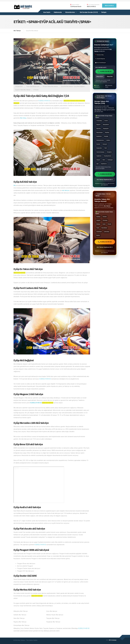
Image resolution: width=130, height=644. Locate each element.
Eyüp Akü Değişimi (79, 86)
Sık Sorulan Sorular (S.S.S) (89, 12)
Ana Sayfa (47, 12)
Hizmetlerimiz (70, 12)
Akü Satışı (23, 118)
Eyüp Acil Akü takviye (67, 86)
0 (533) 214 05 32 (44, 101)
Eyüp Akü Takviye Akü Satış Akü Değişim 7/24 (41, 96)
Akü (15, 185)
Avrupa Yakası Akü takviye (50, 86)
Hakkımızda (58, 12)
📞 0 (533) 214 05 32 (105, 71)
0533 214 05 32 (109, 6)
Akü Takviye (98, 110)
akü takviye (66, 190)
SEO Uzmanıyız (113, 640)
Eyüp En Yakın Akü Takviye (23, 90)
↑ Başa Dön (109, 76)
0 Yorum (36, 90)
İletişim (104, 12)
